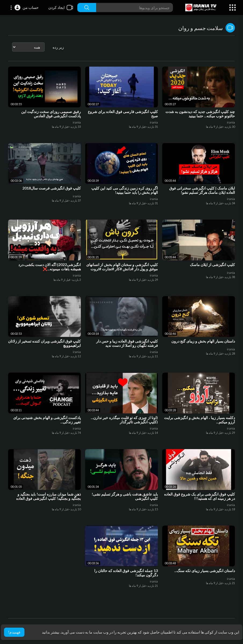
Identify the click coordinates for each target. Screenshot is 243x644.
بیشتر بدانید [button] (51, 632)
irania (231, 122)
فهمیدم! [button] (14, 632)
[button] (24, 8)
